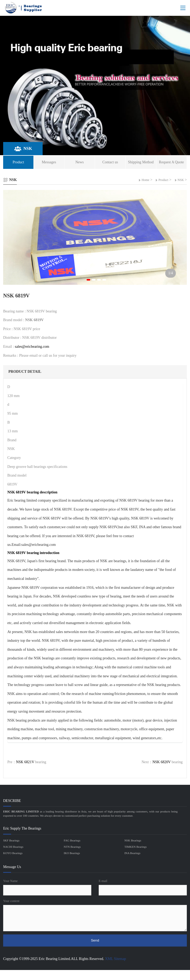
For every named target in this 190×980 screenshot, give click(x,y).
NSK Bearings (133, 840)
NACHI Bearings (13, 847)
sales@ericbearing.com (32, 347)
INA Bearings (132, 853)
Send (95, 940)
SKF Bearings (11, 840)
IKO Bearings (72, 853)
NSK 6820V (161, 762)
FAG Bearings (72, 840)
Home (145, 180)
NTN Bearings (72, 847)
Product (163, 180)
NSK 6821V (25, 762)
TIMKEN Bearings (136, 847)
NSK (181, 180)
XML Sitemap (116, 959)
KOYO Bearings (13, 853)
